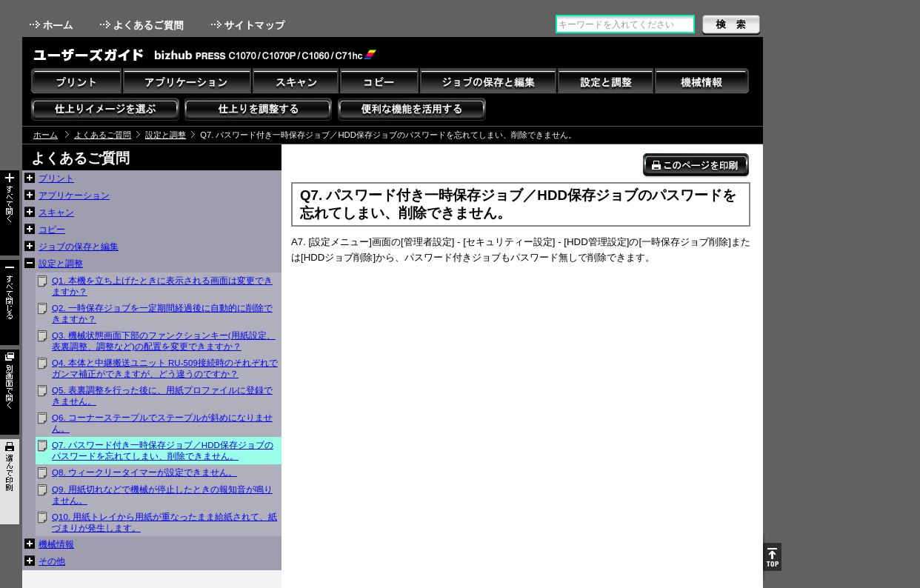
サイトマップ (250, 25)
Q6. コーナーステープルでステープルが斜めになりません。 (162, 423)
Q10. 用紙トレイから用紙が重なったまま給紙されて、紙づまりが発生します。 (164, 522)
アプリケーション (74, 196)
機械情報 (56, 544)
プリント (56, 178)
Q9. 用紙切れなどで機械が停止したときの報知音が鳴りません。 (162, 495)
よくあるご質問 (143, 25)
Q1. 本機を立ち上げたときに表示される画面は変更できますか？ (162, 286)
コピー (52, 230)
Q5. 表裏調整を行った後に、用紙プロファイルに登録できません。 (162, 396)
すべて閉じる (10, 303)
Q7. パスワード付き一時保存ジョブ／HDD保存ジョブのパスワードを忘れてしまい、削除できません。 (163, 451)
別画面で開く (10, 392)
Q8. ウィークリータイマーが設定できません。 (144, 472)
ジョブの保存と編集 (79, 247)
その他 (52, 561)
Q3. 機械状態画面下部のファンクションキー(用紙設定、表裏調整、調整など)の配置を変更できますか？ (164, 341)
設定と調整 (166, 135)
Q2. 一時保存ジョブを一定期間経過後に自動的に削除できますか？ (162, 314)
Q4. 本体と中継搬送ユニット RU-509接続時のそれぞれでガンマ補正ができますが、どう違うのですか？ (165, 368)
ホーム (53, 25)
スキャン (56, 213)
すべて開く (10, 213)
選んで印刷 (10, 482)
